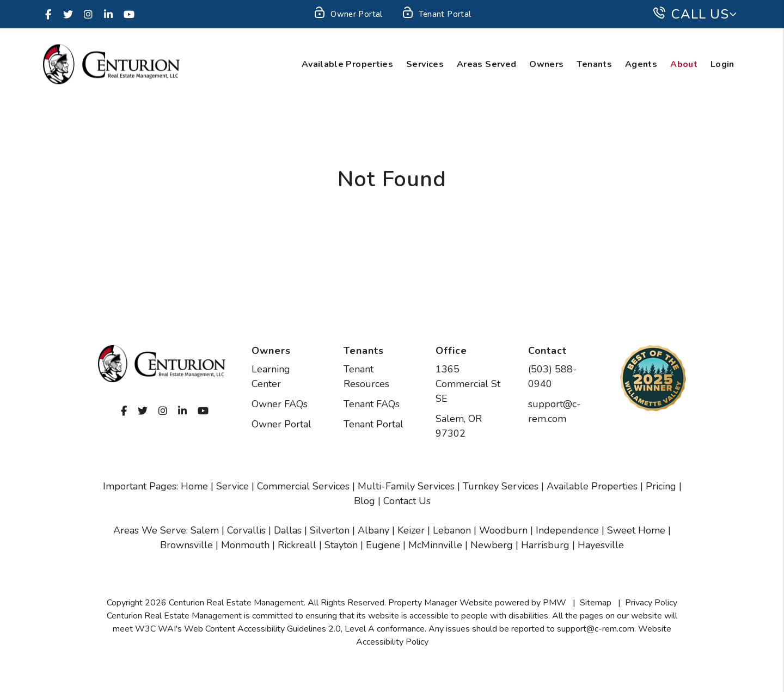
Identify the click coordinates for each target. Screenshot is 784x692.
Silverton (330, 530)
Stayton (341, 545)
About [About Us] (684, 64)
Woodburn (503, 530)
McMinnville (435, 545)
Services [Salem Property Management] (425, 64)
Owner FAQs (280, 404)
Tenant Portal (373, 424)
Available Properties (592, 486)
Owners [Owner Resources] (546, 64)
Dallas (288, 530)
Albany (373, 530)
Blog (365, 501)
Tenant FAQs (372, 404)
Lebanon (452, 530)
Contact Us (407, 501)
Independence (567, 530)
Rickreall (297, 545)
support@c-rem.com (596, 629)
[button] (48, 14)
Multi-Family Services (406, 486)
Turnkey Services (501, 486)
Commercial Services (303, 486)
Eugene (383, 545)
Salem (205, 530)
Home (194, 486)
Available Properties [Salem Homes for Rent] (347, 64)
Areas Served (486, 64)
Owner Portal (281, 424)
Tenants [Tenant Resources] (594, 64)
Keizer (411, 530)
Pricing (661, 486)
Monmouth (245, 545)
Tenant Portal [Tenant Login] (436, 15)
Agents (641, 64)
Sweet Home (636, 530)
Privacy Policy (651, 603)
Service (232, 486)
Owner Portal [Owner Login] (348, 15)
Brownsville (186, 545)
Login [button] (722, 64)
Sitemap (596, 603)
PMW (555, 603)
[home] (111, 64)
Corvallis (246, 530)
